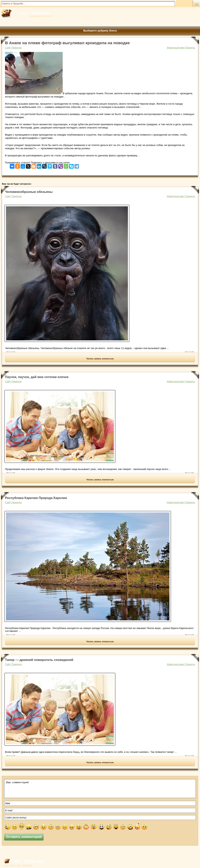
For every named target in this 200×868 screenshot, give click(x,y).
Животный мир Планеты (181, 48)
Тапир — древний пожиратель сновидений (39, 660)
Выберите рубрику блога (100, 31)
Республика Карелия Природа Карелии (36, 498)
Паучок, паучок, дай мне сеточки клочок (37, 377)
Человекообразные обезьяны (29, 192)
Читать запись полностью (100, 359)
